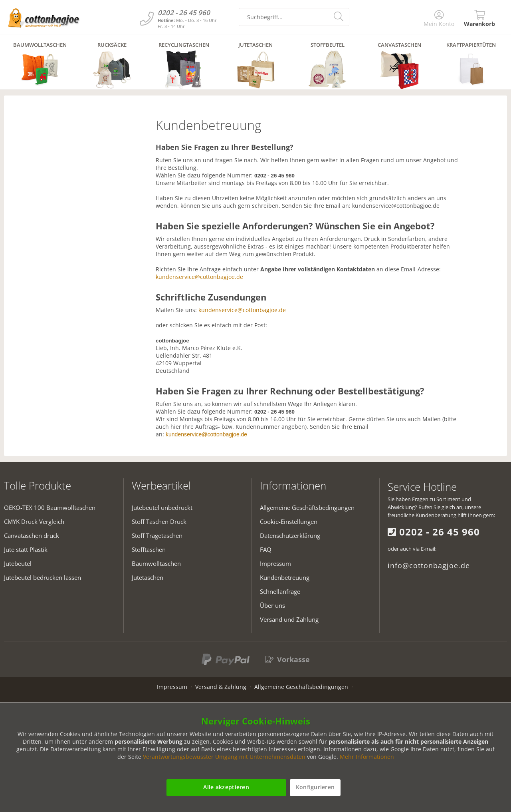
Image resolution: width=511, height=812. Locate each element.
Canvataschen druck (32, 535)
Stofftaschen (149, 549)
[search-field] (294, 17)
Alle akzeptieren (226, 787)
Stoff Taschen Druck (159, 521)
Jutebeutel (18, 563)
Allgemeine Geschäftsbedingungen (307, 507)
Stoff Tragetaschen (157, 535)
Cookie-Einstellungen (289, 521)
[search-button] (340, 16)
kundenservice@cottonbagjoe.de (199, 277)
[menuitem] (439, 19)
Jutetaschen (148, 577)
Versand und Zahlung (289, 619)
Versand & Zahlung (221, 687)
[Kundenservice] (147, 19)
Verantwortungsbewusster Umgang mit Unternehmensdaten (224, 757)
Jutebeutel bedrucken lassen (43, 577)
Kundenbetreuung (285, 577)
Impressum (275, 563)
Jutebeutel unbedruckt (162, 507)
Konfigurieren (315, 787)
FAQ (266, 549)
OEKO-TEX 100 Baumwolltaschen (50, 507)
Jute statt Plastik (26, 549)
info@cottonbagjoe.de (429, 565)
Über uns (272, 605)
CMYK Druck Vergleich (34, 521)
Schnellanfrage (280, 591)
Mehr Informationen (367, 757)
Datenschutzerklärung (290, 535)
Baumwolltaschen (156, 563)
